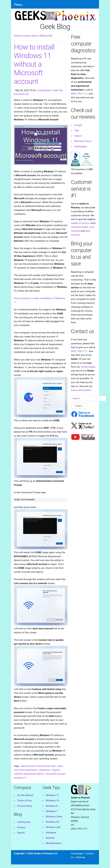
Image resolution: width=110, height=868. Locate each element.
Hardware (51, 833)
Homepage (77, 853)
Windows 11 (52, 795)
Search (21, 833)
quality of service (80, 223)
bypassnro (45, 770)
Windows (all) (53, 827)
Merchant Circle (83, 141)
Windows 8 (52, 806)
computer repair (79, 227)
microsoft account (55, 774)
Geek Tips (58, 90)
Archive (18, 36)
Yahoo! (78, 136)
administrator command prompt (38, 766)
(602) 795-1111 (79, 94)
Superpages (81, 146)
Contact (27, 36)
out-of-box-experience (26, 770)
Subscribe (46, 36)
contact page (88, 367)
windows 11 (20, 778)
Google (78, 125)
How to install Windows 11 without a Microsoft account (34, 64)
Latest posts (24, 822)
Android (50, 838)
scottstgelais (44, 90)
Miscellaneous (53, 843)
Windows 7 (52, 811)
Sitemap (81, 857)
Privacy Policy (25, 806)
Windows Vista (54, 816)
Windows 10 (52, 800)
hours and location (81, 390)
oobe (60, 766)
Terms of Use (24, 800)
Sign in (35, 36)
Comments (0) (21, 94)
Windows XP (52, 822)
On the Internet (25, 795)
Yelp (76, 130)
